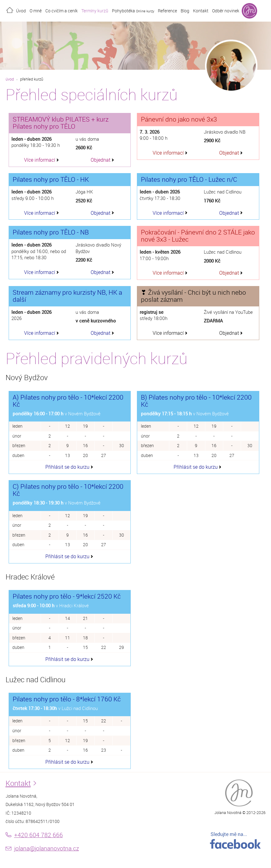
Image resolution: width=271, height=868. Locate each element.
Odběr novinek (226, 11)
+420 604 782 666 (39, 835)
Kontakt (201, 11)
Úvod (21, 11)
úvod (10, 79)
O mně (36, 11)
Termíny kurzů (95, 11)
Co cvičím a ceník (62, 11)
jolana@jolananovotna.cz (47, 848)
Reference (167, 11)
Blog (185, 11)
